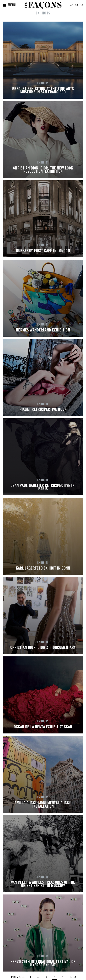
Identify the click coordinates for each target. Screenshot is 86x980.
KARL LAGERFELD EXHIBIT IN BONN (43, 569)
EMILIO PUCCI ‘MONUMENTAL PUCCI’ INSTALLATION (43, 805)
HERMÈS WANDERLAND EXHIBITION (43, 331)
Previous (18, 977)
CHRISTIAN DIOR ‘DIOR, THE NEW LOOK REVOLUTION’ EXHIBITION (43, 170)
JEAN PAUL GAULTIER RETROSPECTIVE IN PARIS (43, 488)
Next (74, 977)
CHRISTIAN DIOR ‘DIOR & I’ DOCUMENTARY (43, 648)
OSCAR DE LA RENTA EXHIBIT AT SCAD (43, 727)
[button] (82, 5)
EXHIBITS (43, 83)
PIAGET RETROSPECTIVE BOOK (43, 410)
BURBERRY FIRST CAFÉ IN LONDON (43, 251)
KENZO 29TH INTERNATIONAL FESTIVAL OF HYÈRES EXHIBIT (43, 964)
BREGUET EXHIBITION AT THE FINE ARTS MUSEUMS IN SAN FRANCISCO (43, 91)
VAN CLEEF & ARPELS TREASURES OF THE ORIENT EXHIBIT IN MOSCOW (43, 884)
